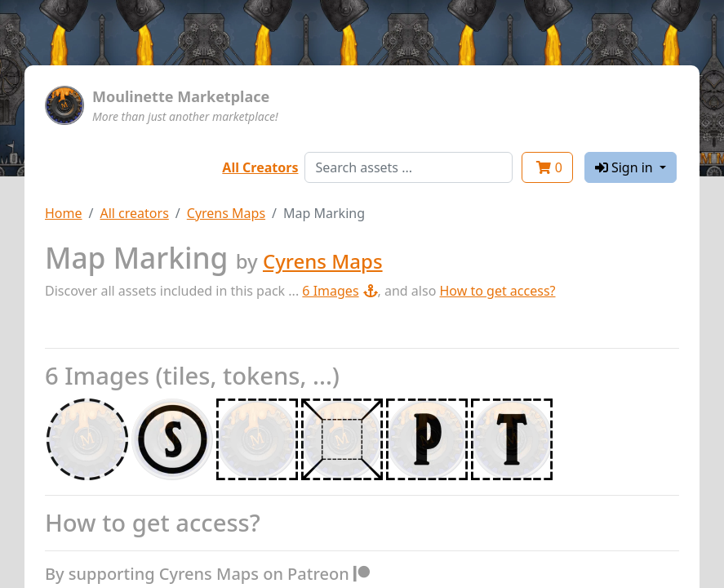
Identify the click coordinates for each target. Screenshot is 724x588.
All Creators (260, 167)
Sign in (626, 167)
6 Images (340, 291)
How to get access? (497, 291)
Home (64, 213)
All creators (134, 213)
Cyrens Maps (226, 213)
